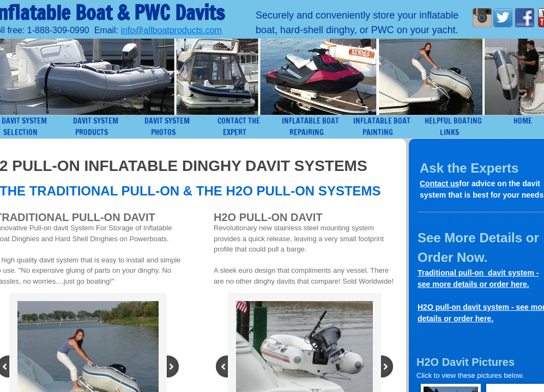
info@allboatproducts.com (171, 30)
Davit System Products (96, 127)
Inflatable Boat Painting (382, 127)
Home (523, 121)
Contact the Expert (239, 127)
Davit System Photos (167, 127)
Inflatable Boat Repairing (310, 127)
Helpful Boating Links (453, 127)
